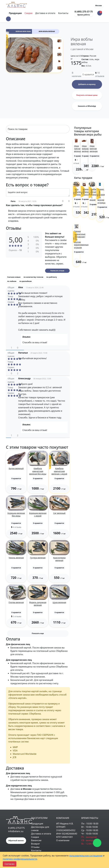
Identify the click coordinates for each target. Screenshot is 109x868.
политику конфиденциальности (20, 859)
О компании (63, 840)
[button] (8, 19)
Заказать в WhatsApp (87, 106)
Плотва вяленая (16, 602)
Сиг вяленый (59, 513)
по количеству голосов (33, 277)
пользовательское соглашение (86, 856)
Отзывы (35, 847)
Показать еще (38, 633)
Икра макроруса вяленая (87, 149)
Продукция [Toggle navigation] (15, 13)
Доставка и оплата (45, 13)
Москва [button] (99, 6)
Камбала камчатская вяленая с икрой (59, 471)
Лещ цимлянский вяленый (80, 192)
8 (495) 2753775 (17, 828)
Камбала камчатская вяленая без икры (38, 471)
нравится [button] (88, 74)
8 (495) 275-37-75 (84, 12)
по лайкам (12, 281)
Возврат (36, 844)
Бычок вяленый (16, 468)
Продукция (37, 824)
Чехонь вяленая (16, 558)
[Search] (38, 129)
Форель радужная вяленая (38, 604)
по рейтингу (52, 277)
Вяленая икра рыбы (23, 31)
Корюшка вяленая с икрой (38, 514)
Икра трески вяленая (78, 149)
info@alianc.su (16, 831)
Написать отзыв (57, 271)
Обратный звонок (16, 841)
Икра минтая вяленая (94, 149)
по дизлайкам (25, 281)
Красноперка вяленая (59, 559)
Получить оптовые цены (87, 95)
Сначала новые (14, 277)
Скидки (29, 13)
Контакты (63, 13)
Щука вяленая (59, 602)
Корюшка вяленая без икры (16, 514)
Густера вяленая (38, 558)
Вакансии (36, 840)
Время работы (84, 15)
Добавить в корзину (87, 84)
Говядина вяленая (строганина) (88, 192)
